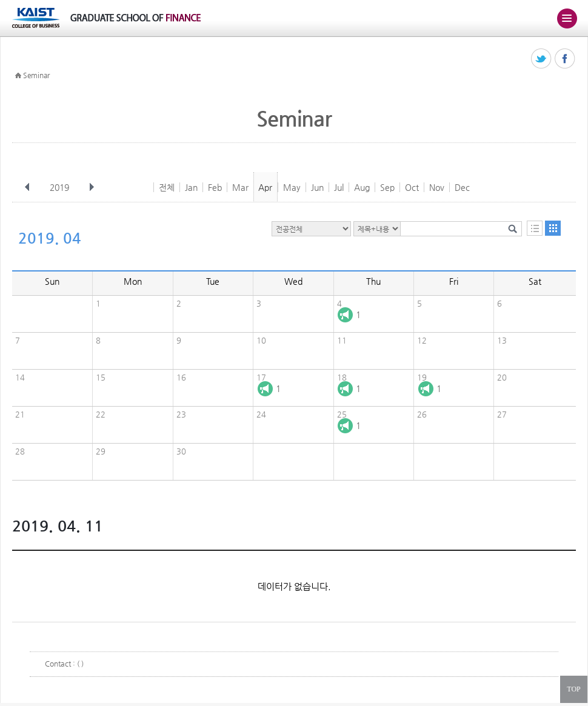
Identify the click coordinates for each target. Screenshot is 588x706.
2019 (61, 187)
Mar (240, 187)
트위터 (542, 59)
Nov (437, 187)
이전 (27, 187)
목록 (535, 228)
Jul (339, 187)
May (292, 187)
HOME (18, 76)
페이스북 (565, 59)
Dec (462, 187)
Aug (362, 187)
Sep (387, 187)
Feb (215, 187)
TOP (573, 689)
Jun (317, 187)
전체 (167, 187)
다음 (92, 187)
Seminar (36, 75)
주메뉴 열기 (567, 18)
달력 (553, 228)
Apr (265, 187)
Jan (191, 187)
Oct (412, 187)
